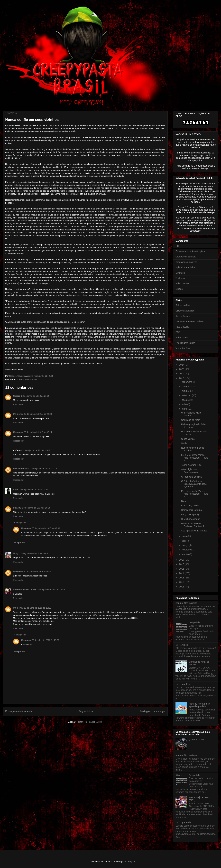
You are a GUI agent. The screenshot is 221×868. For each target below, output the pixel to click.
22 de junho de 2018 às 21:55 (35, 396)
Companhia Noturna (191, 510)
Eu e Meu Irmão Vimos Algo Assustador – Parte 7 (195, 458)
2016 (182, 564)
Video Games (182, 283)
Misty (16, 553)
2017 (182, 560)
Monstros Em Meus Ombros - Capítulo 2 (193, 525)
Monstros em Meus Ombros (190, 321)
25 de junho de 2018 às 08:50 (46, 528)
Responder (18, 404)
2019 (182, 374)
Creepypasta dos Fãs (27, 379)
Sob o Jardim (182, 338)
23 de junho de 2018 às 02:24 (38, 432)
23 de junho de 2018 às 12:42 (45, 468)
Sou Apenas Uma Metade (194, 531)
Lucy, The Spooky (190, 514)
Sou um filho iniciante (186, 603)
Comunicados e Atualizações (190, 251)
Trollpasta (180, 278)
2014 (182, 573)
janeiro (185, 554)
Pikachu (17, 508)
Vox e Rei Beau (183, 348)
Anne (16, 490)
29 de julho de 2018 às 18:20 (37, 608)
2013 (182, 578)
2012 (182, 582)
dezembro (187, 382)
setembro (187, 395)
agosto (185, 400)
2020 (182, 369)
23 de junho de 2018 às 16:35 (36, 508)
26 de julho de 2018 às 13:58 (51, 590)
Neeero (17, 396)
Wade (184, 443)
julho (184, 404)
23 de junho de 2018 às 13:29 (34, 490)
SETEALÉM (182, 645)
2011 (182, 587)
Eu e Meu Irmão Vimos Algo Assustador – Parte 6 (195, 494)
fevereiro (186, 550)
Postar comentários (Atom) (89, 722)
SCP (178, 332)
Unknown (18, 414)
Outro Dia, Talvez (190, 506)
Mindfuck (180, 273)
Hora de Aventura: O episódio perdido (199, 705)
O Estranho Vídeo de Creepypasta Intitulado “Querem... (194, 484)
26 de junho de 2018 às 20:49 (34, 553)
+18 (177, 246)
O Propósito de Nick (191, 477)
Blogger (131, 862)
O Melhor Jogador (190, 519)
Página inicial (86, 711)
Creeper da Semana (186, 257)
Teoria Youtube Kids (191, 465)
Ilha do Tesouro (183, 316)
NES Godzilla (182, 327)
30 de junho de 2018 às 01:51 (38, 571)
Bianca (185, 501)
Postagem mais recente (19, 711)
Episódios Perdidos (185, 267)
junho (185, 409)
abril (184, 541)
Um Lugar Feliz (183, 684)
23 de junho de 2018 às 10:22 (37, 450)
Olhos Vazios (188, 439)
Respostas (21, 523)
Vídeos (179, 289)
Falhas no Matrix (184, 305)
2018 (182, 378)
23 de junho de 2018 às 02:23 (38, 414)
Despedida (195, 623)
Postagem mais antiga (152, 711)
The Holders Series (185, 343)
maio (184, 536)
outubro (186, 391)
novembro (187, 387)
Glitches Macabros (185, 311)
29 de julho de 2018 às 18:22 (46, 640)
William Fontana (21, 468)
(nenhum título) (197, 740)
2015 (182, 569)
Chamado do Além (191, 420)
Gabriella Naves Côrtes (25, 590)
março (185, 545)
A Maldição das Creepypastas (189, 471)
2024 (182, 365)
